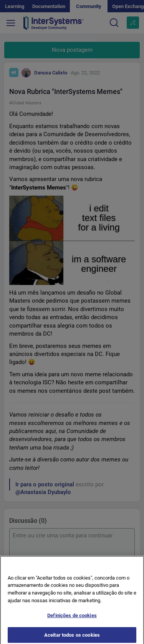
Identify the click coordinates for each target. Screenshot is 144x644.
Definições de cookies (72, 618)
